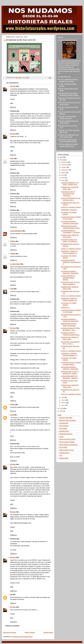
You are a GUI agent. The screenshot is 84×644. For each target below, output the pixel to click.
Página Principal (30, 633)
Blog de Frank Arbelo (66, 418)
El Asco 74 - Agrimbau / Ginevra (71, 207)
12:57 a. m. (14, 250)
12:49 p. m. (14, 535)
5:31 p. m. (13, 411)
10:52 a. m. (14, 591)
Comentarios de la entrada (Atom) (22, 637)
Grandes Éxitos (64, 431)
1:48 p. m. (13, 401)
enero (63, 405)
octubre (64, 167)
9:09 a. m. (13, 324)
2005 (62, 411)
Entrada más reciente (10, 633)
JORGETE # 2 (66, 308)
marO (12, 415)
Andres (13, 404)
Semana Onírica (64, 453)
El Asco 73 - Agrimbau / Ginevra (71, 249)
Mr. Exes (13, 86)
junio (63, 178)
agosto (64, 173)
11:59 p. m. (14, 554)
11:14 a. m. (14, 622)
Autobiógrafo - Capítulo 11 (69, 210)
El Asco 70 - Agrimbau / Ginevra (71, 394)
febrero (64, 403)
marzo (64, 400)
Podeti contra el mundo (66, 450)
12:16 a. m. (14, 237)
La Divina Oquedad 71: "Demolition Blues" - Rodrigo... (68, 278)
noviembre (65, 165)
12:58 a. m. (14, 260)
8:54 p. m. (13, 206)
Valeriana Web (64, 458)
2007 (62, 160)
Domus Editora (64, 426)
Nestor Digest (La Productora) (69, 445)
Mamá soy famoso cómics (67, 439)
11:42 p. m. (14, 227)
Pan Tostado (63, 447)
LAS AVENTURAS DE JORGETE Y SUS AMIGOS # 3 (71, 262)
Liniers (61, 437)
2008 (62, 157)
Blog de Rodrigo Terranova (68, 420)
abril (63, 397)
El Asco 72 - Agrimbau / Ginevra (71, 296)
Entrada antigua (48, 633)
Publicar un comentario (12, 626)
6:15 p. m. (13, 155)
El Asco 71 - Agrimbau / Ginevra (71, 351)
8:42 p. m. (13, 190)
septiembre (65, 170)
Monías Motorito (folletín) (67, 442)
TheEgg (13, 241)
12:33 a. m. (14, 461)
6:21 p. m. (13, 169)
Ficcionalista (63, 429)
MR (11, 595)
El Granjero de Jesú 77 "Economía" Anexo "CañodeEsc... (68, 194)
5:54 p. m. (13, 107)
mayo (63, 180)
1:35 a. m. (13, 603)
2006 (62, 409)
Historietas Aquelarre (66, 434)
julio (63, 175)
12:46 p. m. (14, 508)
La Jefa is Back (15, 264)
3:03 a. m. (13, 295)
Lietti (12, 289)
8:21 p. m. (13, 440)
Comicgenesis (64, 423)
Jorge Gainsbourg (16, 231)
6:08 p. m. (13, 130)
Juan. (12, 159)
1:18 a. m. (13, 285)
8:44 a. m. (13, 308)
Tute (61, 455)
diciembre (65, 162)
